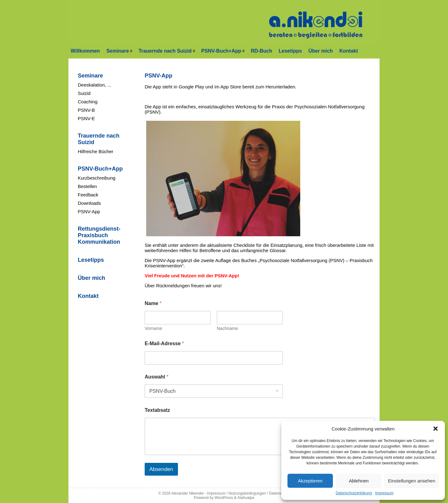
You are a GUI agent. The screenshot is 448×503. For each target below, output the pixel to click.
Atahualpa (246, 498)
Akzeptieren (310, 481)
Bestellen (87, 186)
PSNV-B (86, 110)
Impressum (384, 493)
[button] (436, 429)
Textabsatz (157, 410)
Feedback (88, 195)
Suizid (84, 93)
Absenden (161, 469)
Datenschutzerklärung (354, 493)
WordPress (224, 498)
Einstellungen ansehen (412, 481)
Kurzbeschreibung (97, 178)
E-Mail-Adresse (164, 343)
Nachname (227, 328)
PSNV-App (89, 212)
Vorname (153, 328)
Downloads (89, 203)
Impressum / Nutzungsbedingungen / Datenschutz (248, 493)
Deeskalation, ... (95, 85)
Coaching (88, 102)
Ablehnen (359, 481)
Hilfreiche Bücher (96, 151)
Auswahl (156, 377)
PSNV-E (86, 118)
